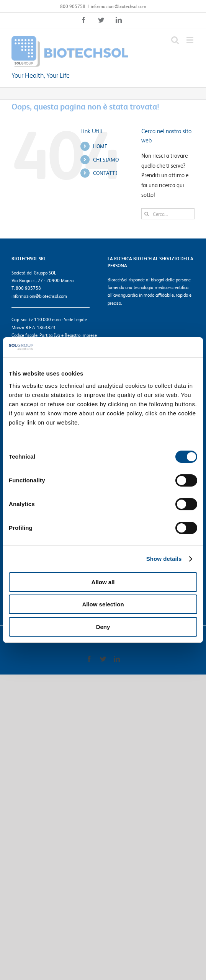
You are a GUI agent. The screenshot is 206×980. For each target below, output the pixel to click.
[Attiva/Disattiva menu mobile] (190, 40)
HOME (100, 146)
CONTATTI (105, 173)
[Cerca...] (168, 214)
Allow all (103, 582)
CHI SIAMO (106, 159)
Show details (164, 559)
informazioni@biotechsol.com (119, 6)
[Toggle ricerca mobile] (175, 40)
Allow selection (103, 604)
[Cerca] (147, 214)
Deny (103, 627)
